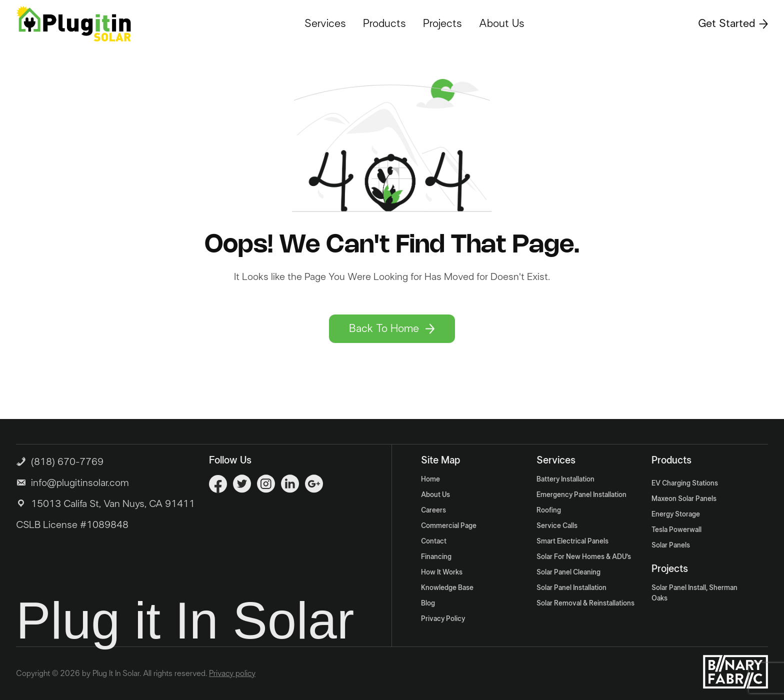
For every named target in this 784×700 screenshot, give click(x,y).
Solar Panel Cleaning (568, 572)
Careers (433, 510)
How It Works (442, 572)
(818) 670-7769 (60, 461)
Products (384, 23)
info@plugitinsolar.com (80, 483)
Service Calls (557, 526)
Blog (428, 603)
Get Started (733, 23)
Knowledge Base (447, 588)
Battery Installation (565, 479)
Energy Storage (676, 514)
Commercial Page (449, 526)
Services (325, 23)
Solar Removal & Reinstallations (585, 603)
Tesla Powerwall (676, 530)
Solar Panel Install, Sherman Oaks (694, 593)
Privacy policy (232, 673)
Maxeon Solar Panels (684, 499)
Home (430, 479)
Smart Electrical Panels (572, 541)
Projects (442, 23)
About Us (502, 23)
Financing (436, 557)
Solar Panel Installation (571, 588)
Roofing (549, 510)
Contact (434, 541)
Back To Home (392, 328)
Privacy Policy (443, 619)
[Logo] (73, 23)
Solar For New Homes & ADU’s (584, 557)
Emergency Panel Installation (581, 495)
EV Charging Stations (685, 483)
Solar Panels (671, 545)
